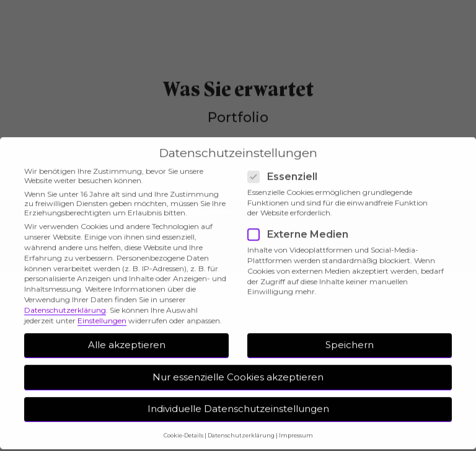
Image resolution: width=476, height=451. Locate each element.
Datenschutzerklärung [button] (241, 428)
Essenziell (286, 169)
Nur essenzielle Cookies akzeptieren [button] (238, 369)
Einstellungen (102, 313)
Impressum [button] (296, 428)
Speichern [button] (350, 337)
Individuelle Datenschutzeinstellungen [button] (238, 402)
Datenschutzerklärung (65, 302)
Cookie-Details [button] (183, 428)
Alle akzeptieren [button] (127, 337)
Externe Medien (302, 227)
